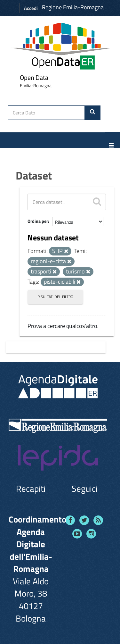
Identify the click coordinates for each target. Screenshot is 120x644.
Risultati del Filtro (55, 297)
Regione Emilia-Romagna (73, 7)
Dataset (34, 175)
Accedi (31, 8)
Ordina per (38, 221)
